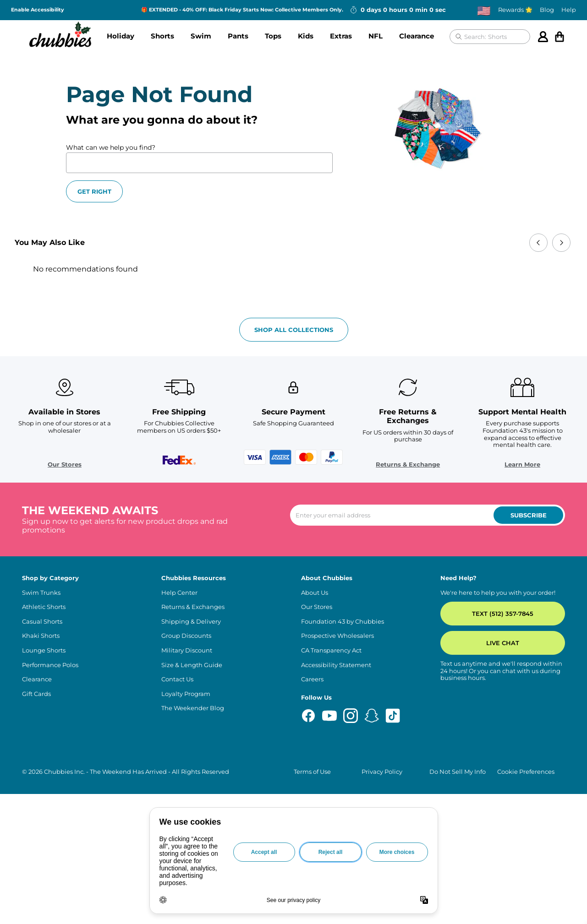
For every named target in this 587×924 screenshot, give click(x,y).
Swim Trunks (41, 593)
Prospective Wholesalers (337, 636)
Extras (341, 36)
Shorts (162, 36)
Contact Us (177, 679)
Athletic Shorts (44, 607)
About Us (315, 593)
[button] (121, 37)
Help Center (179, 593)
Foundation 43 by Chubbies (343, 622)
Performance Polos (50, 665)
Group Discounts (186, 636)
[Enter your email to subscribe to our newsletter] (428, 515)
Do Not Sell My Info (458, 772)
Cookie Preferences (526, 772)
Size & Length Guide (192, 665)
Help (569, 10)
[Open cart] (560, 37)
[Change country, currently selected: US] (484, 10)
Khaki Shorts (41, 636)
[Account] (543, 37)
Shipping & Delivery (191, 622)
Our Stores (65, 465)
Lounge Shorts (44, 650)
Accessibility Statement (336, 665)
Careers (312, 679)
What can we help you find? (111, 147)
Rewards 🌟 (515, 10)
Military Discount (187, 650)
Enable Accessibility (38, 10)
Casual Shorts (42, 622)
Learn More (522, 465)
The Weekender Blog (193, 708)
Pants (238, 36)
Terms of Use (312, 772)
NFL (376, 36)
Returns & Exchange (408, 465)
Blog (547, 10)
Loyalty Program (186, 694)
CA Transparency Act (331, 650)
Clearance (417, 36)
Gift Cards (36, 694)
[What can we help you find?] (199, 163)
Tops (273, 36)
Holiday (121, 36)
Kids (306, 36)
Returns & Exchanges (193, 607)
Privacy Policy (382, 772)
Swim (201, 36)
